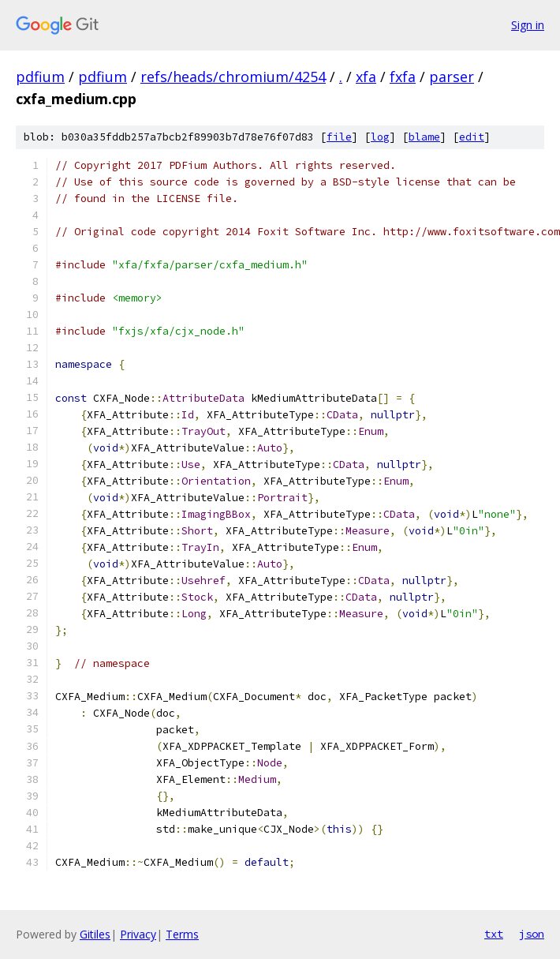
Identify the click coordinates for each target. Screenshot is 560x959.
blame (424, 137)
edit (472, 137)
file (339, 137)
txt (494, 934)
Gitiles (95, 934)
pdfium (40, 77)
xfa (366, 77)
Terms (182, 934)
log (380, 137)
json (532, 934)
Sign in (528, 25)
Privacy (138, 934)
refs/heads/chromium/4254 (233, 77)
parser (452, 77)
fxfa (403, 77)
